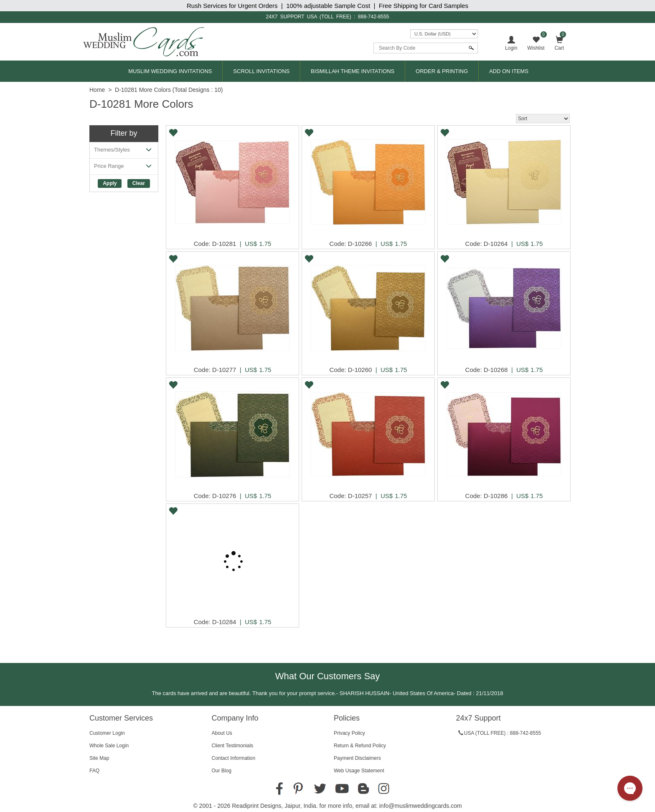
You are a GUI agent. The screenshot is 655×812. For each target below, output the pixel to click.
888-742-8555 (374, 17)
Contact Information (234, 758)
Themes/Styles (124, 151)
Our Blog (222, 771)
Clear (139, 183)
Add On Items (509, 71)
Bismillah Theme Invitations (353, 71)
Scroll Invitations (261, 71)
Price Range (124, 168)
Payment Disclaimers (357, 758)
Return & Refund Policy (360, 746)
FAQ (94, 771)
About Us (222, 733)
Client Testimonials (233, 746)
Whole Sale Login (109, 746)
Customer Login (107, 733)
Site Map (99, 758)
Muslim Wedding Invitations (170, 71)
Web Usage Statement (359, 771)
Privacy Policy (349, 733)
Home (97, 90)
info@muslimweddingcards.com (421, 806)
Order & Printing (442, 71)
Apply (110, 183)
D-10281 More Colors (143, 90)
